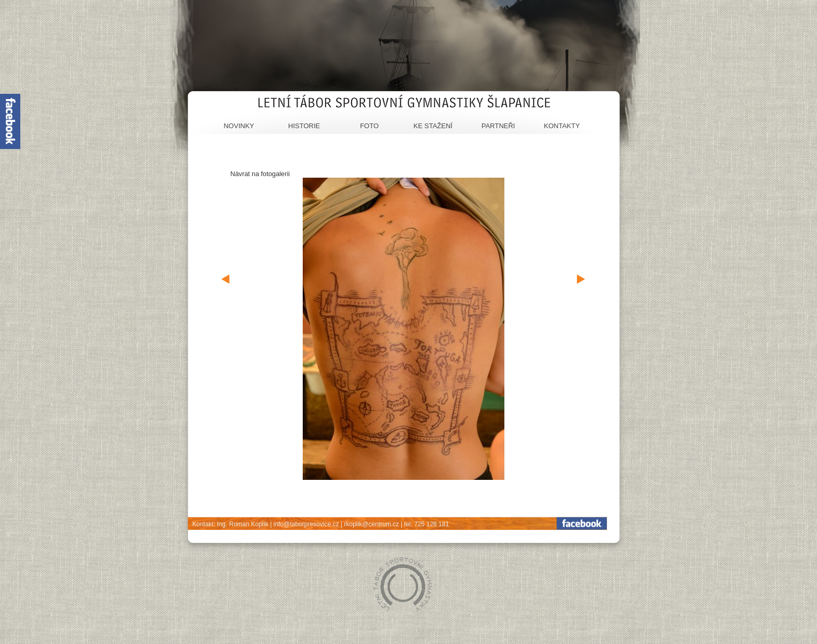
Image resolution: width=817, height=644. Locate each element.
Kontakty (562, 126)
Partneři (498, 126)
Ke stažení (433, 126)
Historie (304, 126)
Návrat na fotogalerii (260, 174)
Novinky (239, 126)
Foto (369, 126)
